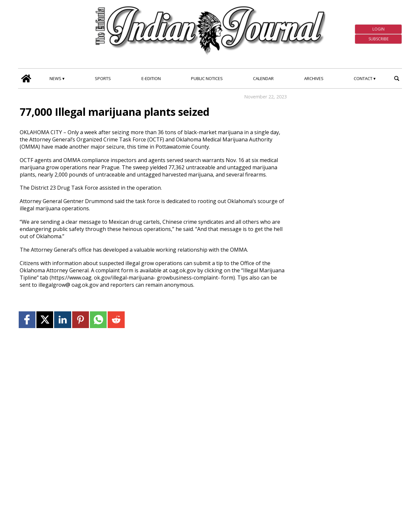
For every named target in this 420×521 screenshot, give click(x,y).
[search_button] (397, 79)
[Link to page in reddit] (116, 320)
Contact (363, 78)
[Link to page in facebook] (27, 320)
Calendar (263, 78)
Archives (314, 78)
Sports (103, 78)
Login (378, 29)
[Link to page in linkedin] (63, 320)
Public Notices (207, 78)
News (55, 78)
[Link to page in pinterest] (81, 320)
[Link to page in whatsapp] (98, 320)
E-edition (151, 78)
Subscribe (378, 39)
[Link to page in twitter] (45, 320)
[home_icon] (26, 78)
